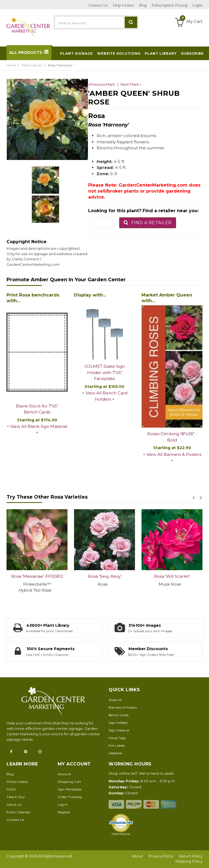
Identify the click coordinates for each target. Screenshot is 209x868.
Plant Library (32, 65)
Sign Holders (118, 723)
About (137, 856)
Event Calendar (19, 812)
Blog (10, 774)
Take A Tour (16, 797)
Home (11, 65)
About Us (14, 804)
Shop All (115, 700)
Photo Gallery (17, 782)
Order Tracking (70, 797)
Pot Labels (117, 745)
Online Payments (121, 834)
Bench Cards (119, 715)
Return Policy (191, 856)
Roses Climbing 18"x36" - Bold (172, 437)
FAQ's (11, 789)
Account (64, 774)
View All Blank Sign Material (39, 426)
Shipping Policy (189, 861)
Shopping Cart (69, 782)
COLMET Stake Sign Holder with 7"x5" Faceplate (105, 372)
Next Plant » (131, 84)
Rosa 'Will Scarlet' (172, 576)
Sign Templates (70, 789)
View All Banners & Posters (174, 454)
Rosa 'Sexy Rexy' (105, 576)
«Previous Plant (102, 84)
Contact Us (15, 820)
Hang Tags (117, 738)
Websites (115, 753)
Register (64, 812)
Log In (63, 804)
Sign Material (119, 730)
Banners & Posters (123, 707)
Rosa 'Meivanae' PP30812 (37, 576)
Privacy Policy (161, 856)
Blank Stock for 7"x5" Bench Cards (37, 409)
